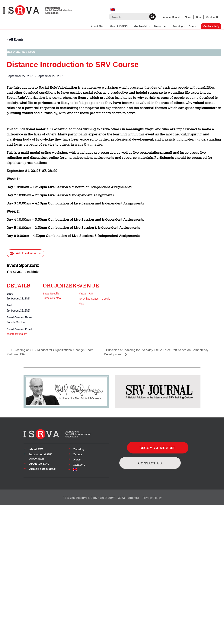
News (188, 17)
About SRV (98, 26)
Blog (199, 17)
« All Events (15, 40)
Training (179, 26)
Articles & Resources (42, 469)
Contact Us (213, 17)
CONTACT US (150, 463)
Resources (162, 26)
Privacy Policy (152, 497)
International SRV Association (40, 456)
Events (194, 26)
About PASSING (120, 26)
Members (79, 464)
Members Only (211, 26)
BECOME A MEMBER (158, 448)
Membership (142, 26)
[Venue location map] (135, 302)
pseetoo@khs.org (17, 334)
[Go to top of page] (57, 434)
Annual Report (172, 17)
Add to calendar (26, 253)
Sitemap (134, 497)
